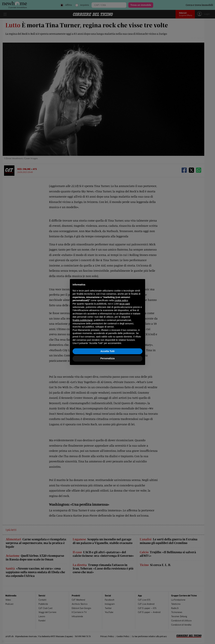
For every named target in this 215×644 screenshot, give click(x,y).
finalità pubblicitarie (83, 320)
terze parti (125, 304)
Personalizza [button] (108, 358)
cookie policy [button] (121, 300)
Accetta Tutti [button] (107, 351)
